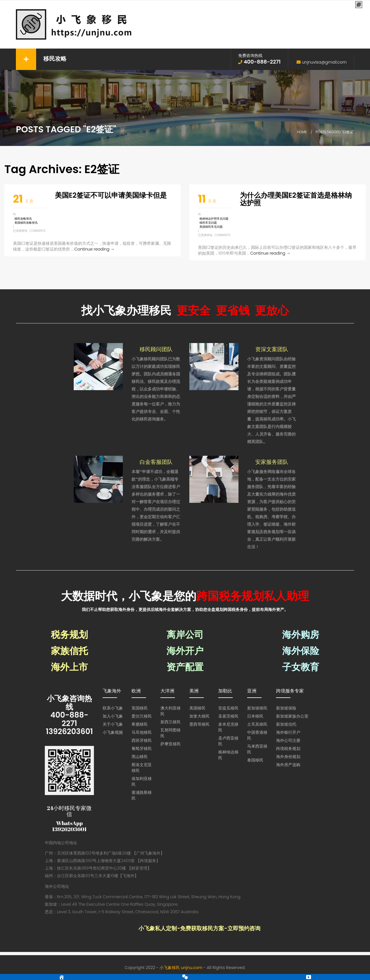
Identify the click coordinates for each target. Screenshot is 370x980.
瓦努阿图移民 (171, 733)
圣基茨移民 (228, 716)
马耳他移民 (142, 732)
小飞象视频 (113, 732)
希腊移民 (140, 724)
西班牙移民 (142, 740)
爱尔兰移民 (142, 716)
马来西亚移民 (257, 749)
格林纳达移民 (228, 755)
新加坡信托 (286, 724)
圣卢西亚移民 (228, 741)
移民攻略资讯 (23, 219)
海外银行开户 (288, 732)
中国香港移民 (257, 735)
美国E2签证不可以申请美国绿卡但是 (111, 195)
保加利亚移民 (142, 781)
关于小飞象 (113, 724)
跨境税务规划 (288, 749)
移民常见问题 (208, 223)
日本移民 (255, 716)
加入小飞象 (113, 716)
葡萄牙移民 (142, 749)
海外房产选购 (288, 765)
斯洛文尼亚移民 (142, 768)
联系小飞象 (113, 708)
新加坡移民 (257, 708)
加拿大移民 (199, 716)
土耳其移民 (257, 724)
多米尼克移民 (228, 727)
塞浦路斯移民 (142, 795)
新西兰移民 (171, 722)
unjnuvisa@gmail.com (324, 62)
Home (302, 132)
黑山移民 (140, 757)
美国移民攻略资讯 (26, 223)
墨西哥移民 (199, 724)
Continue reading (94, 249)
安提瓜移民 (228, 708)
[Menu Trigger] (359, 5)
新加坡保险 (286, 708)
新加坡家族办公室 (292, 716)
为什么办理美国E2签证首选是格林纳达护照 (296, 199)
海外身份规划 (288, 757)
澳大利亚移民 (171, 711)
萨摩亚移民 (171, 744)
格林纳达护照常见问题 (214, 219)
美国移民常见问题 (211, 227)
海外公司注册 (288, 740)
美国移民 (197, 708)
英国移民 (140, 708)
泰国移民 (255, 760)
